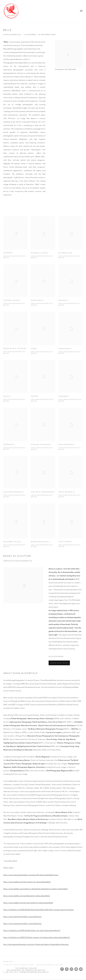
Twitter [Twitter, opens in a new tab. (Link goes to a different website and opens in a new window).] (67, 969)
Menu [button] (81, 11)
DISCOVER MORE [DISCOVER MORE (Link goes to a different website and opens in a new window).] (56, 657)
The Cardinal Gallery (11, 11)
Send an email (81, 969)
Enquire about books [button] (59, 663)
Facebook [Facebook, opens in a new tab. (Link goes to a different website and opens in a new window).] (62, 969)
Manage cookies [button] (8, 961)
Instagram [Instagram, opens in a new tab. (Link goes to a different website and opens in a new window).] (71, 969)
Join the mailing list (76, 969)
